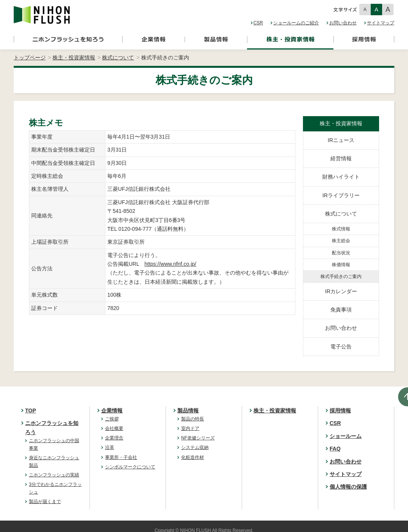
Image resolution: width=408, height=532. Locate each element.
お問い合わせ (343, 23)
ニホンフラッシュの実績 (54, 475)
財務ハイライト (341, 177)
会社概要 (114, 428)
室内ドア (190, 428)
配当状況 (341, 253)
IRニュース (341, 140)
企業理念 (114, 438)
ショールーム (346, 436)
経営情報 (341, 158)
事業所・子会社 (121, 457)
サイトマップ (381, 23)
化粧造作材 (193, 457)
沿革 (110, 447)
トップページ (30, 58)
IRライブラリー (341, 195)
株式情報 (341, 229)
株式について (118, 58)
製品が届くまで (45, 502)
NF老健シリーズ (198, 438)
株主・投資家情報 (74, 58)
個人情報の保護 (348, 487)
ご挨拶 (112, 419)
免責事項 (341, 310)
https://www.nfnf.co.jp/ (171, 264)
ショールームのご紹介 (296, 23)
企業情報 (112, 411)
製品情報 (188, 411)
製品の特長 (193, 419)
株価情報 (341, 265)
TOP (31, 411)
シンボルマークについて (130, 467)
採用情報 (340, 411)
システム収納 (195, 447)
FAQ (335, 449)
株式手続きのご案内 (341, 276)
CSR (258, 23)
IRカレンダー (341, 291)
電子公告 (341, 347)
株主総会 (341, 241)
